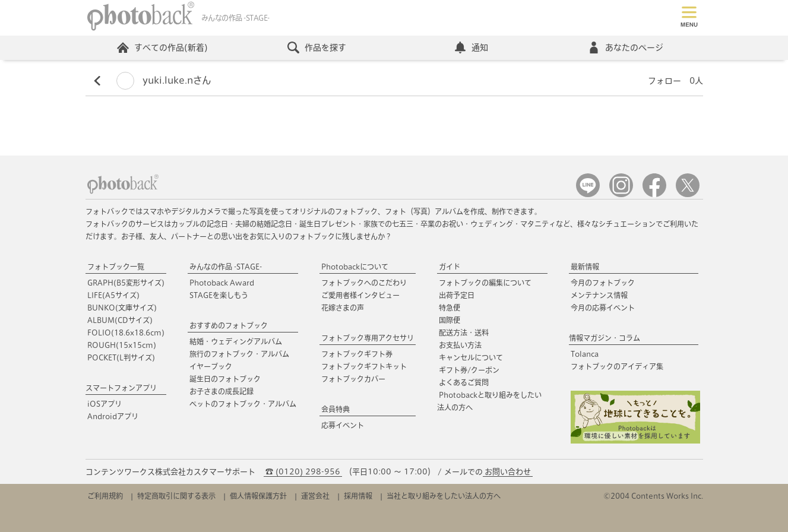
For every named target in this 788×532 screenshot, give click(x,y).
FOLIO (126, 332)
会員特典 (336, 409)
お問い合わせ (508, 472)
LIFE (113, 295)
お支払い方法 (460, 345)
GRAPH (126, 283)
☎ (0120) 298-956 (303, 472)
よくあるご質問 (464, 382)
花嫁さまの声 (343, 308)
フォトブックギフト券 (357, 354)
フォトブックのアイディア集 (617, 366)
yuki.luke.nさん (164, 80)
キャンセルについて (471, 357)
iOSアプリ (105, 404)
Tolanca (585, 354)
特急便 (450, 308)
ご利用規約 (105, 496)
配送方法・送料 (464, 332)
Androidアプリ (113, 416)
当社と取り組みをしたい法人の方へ (444, 496)
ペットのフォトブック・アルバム (243, 404)
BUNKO (122, 308)
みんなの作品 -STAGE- (226, 267)
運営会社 (315, 496)
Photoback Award (222, 283)
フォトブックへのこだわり (364, 283)
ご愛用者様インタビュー (360, 295)
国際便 (450, 320)
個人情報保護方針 (258, 496)
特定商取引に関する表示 (176, 496)
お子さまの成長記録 (221, 391)
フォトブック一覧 (116, 267)
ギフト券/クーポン (469, 370)
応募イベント (343, 425)
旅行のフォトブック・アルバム (239, 354)
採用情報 (358, 496)
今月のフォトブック (603, 283)
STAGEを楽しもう (219, 295)
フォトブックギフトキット (364, 366)
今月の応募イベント (603, 308)
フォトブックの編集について (485, 283)
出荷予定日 (457, 295)
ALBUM (120, 320)
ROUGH (122, 345)
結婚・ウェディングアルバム (236, 341)
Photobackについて (355, 267)
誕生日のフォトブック (225, 379)
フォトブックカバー (353, 379)
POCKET (121, 357)
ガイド (450, 267)
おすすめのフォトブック (229, 325)
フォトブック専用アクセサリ (368, 338)
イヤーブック (211, 366)
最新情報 (585, 267)
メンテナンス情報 (599, 295)
